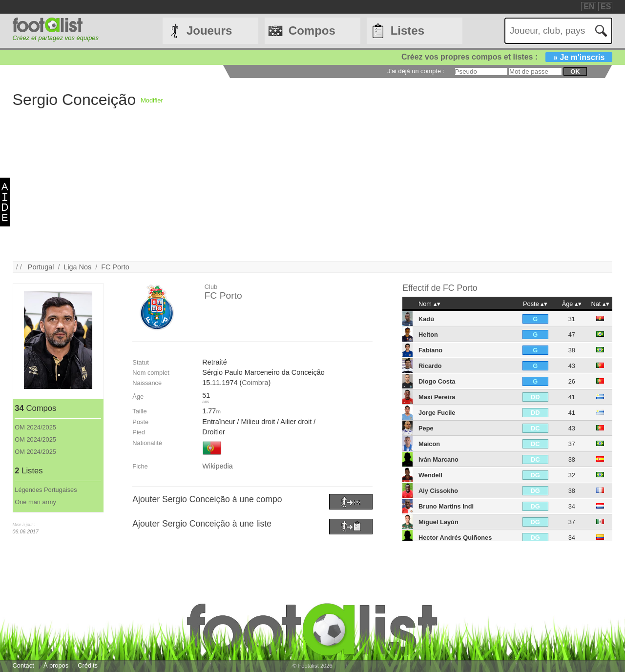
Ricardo (430, 366)
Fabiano (430, 350)
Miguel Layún (438, 522)
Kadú (426, 319)
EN (589, 7)
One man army (35, 502)
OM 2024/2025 (35, 427)
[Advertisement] (306, 193)
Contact (23, 665)
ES (606, 7)
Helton (428, 335)
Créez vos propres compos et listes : (507, 57)
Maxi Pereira (437, 397)
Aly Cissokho (438, 491)
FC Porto (115, 267)
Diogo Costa (437, 381)
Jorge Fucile (437, 413)
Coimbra (255, 383)
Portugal (41, 267)
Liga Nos (77, 267)
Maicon (429, 444)
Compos (312, 31)
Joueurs (209, 31)
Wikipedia (217, 466)
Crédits (88, 665)
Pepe (426, 428)
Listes (407, 31)
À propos (56, 665)
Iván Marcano (438, 459)
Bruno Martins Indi (446, 506)
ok (575, 71)
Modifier (152, 100)
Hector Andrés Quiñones (455, 538)
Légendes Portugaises (46, 490)
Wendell (430, 475)
